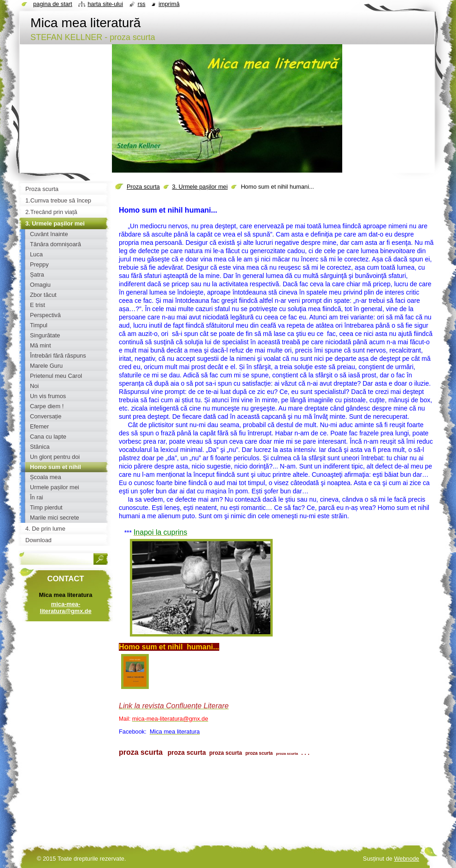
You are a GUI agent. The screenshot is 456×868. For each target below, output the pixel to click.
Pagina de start (53, 4)
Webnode (406, 859)
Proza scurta (143, 187)
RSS (142, 4)
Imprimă (169, 4)
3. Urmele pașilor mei (200, 187)
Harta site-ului (105, 4)
